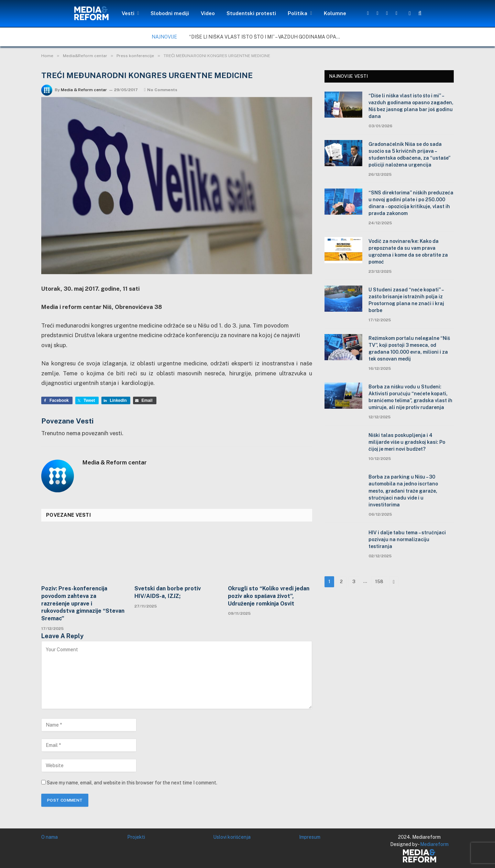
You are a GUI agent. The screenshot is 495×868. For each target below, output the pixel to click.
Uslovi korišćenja (232, 837)
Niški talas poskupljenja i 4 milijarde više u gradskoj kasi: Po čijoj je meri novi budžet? (407, 442)
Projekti (136, 837)
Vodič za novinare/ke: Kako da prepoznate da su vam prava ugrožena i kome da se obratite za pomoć (408, 251)
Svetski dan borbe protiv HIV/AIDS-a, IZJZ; (168, 592)
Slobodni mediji (170, 13)
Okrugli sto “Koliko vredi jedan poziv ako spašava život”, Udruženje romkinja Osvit (269, 596)
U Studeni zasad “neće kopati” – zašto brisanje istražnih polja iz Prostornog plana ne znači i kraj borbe (406, 300)
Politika (298, 13)
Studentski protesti (251, 13)
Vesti (128, 13)
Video (208, 13)
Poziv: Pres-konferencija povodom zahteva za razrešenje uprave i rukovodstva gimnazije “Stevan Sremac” (83, 603)
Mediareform (434, 844)
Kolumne (335, 13)
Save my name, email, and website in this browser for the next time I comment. (132, 783)
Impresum (310, 837)
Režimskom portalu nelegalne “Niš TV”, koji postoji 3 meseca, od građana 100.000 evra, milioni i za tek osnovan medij (409, 349)
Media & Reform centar (84, 90)
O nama (49, 837)
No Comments (161, 90)
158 (379, 582)
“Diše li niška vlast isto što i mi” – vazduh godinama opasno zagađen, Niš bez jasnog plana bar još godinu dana (266, 37)
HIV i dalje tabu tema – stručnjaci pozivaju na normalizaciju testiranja (407, 539)
